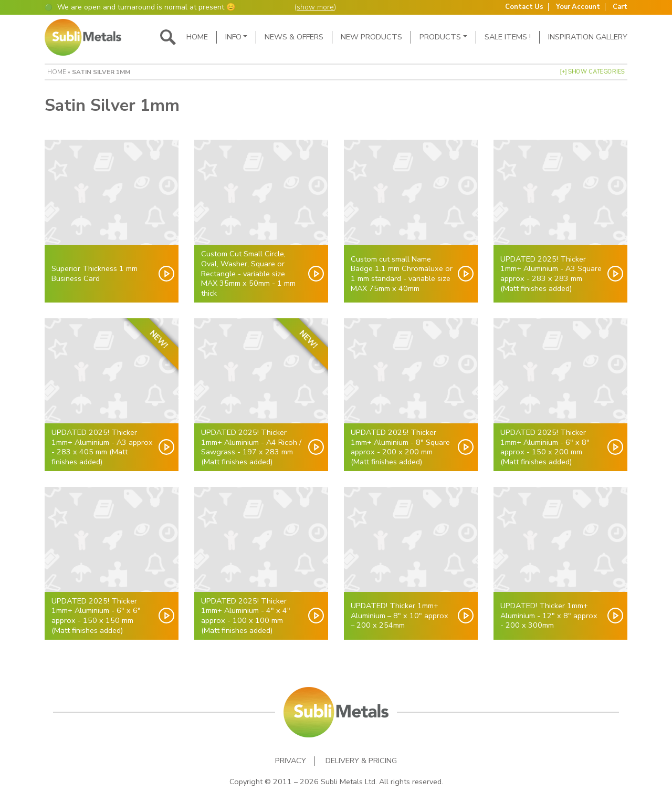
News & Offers (294, 37)
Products (440, 37)
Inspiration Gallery (588, 37)
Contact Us (524, 7)
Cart (620, 7)
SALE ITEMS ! (508, 37)
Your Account (578, 7)
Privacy (291, 761)
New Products (371, 37)
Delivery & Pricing (361, 761)
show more (315, 7)
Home (197, 37)
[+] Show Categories (592, 71)
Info (233, 37)
